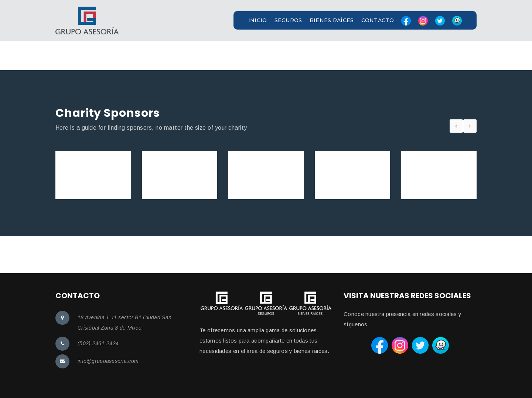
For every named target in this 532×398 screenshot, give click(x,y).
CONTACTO (378, 20)
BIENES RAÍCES (332, 20)
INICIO (258, 20)
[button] (266, 21)
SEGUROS (288, 20)
